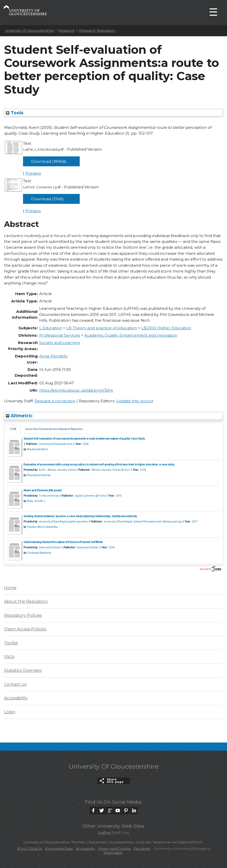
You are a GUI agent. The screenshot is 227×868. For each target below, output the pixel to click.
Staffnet (104, 833)
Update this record (134, 401)
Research (67, 30)
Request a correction (55, 401)
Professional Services (60, 335)
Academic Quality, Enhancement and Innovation (131, 335)
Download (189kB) (49, 161)
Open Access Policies (25, 629)
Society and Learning (59, 343)
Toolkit (11, 643)
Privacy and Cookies (114, 849)
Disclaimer (142, 849)
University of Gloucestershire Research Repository (54, 429)
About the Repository (26, 601)
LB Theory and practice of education (102, 328)
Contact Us (15, 684)
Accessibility (16, 698)
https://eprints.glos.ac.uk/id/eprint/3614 (76, 390)
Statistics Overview (23, 670)
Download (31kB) (47, 199)
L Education (51, 328)
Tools (15, 113)
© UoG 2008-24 (30, 849)
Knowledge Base (59, 849)
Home (10, 588)
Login (10, 712)
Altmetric (19, 416)
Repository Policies (23, 615)
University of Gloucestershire (30, 30)
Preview (33, 173)
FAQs (9, 657)
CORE (13, 429)
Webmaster (113, 853)
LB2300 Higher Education (166, 328)
